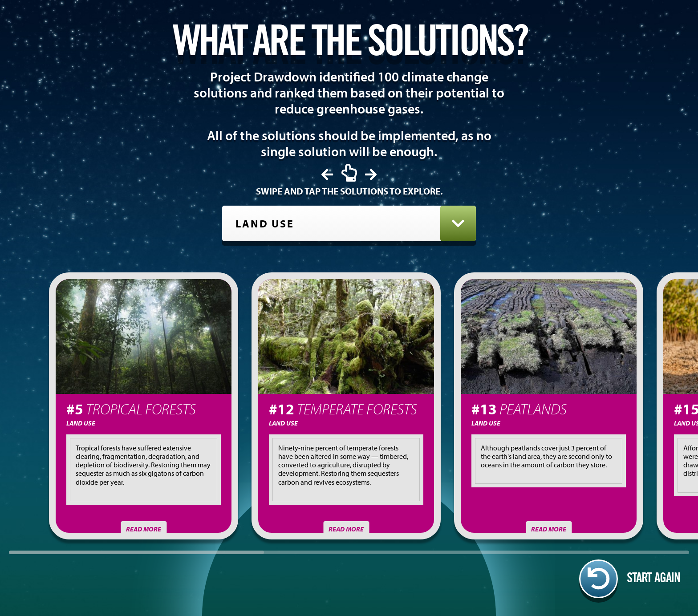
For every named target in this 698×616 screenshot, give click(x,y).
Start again (630, 579)
